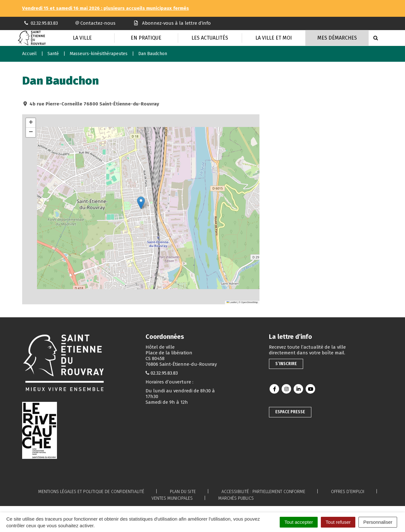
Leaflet (232, 302)
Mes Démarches (337, 38)
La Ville (82, 38)
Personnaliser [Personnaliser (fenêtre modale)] (378, 522)
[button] (141, 203)
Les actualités (210, 38)
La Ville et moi (274, 38)
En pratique (146, 38)
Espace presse (290, 412)
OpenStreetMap (249, 302)
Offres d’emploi (348, 492)
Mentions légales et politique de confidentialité (91, 492)
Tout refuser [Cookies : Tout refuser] (338, 522)
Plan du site (183, 492)
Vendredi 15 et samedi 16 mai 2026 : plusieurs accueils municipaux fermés (106, 8)
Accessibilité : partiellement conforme (263, 492)
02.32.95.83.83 (164, 373)
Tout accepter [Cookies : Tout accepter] (299, 522)
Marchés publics (236, 498)
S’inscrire (286, 364)
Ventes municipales (172, 498)
